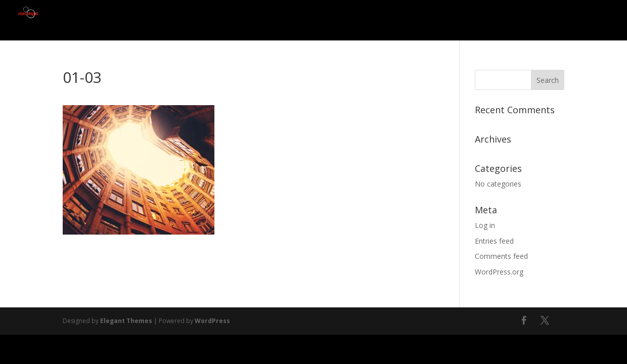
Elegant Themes (126, 321)
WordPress (212, 321)
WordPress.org (499, 272)
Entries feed (494, 241)
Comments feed (501, 256)
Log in (485, 225)
